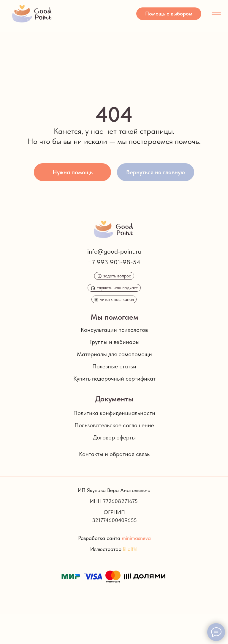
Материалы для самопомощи (114, 354)
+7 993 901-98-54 (114, 262)
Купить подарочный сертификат (114, 378)
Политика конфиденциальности (114, 413)
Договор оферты (114, 437)
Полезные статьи (114, 366)
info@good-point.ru (114, 251)
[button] (169, 14)
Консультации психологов (114, 330)
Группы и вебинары (114, 342)
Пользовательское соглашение (114, 425)
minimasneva (136, 538)
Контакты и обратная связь (114, 454)
